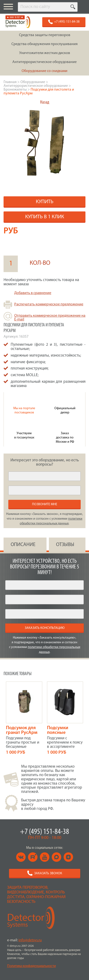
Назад (45, 102)
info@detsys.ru (30, 940)
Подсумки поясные (58, 730)
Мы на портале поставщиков (24, 410)
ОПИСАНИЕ (23, 545)
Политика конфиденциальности (31, 966)
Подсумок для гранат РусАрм (22, 730)
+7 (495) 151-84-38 (44, 832)
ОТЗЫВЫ (65, 545)
